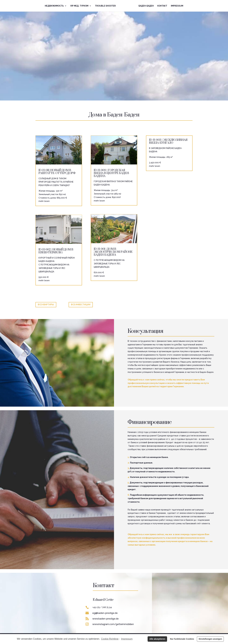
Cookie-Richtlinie (110, 639)
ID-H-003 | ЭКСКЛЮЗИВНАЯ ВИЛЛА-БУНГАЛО (168, 141)
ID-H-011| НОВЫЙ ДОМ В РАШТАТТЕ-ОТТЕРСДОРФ (57, 172)
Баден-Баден (146, 6)
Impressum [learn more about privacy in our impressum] (127, 639)
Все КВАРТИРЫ (46, 305)
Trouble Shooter (105, 6)
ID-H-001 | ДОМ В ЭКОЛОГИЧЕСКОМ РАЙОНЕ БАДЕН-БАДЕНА (113, 252)
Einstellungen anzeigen (210, 639)
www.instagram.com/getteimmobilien (113, 624)
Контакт (162, 6)
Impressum (177, 6)
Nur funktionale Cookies (182, 639)
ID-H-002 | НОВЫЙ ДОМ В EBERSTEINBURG (56, 251)
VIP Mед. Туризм (79, 6)
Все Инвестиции (81, 305)
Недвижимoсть (54, 6)
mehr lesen (44, 201)
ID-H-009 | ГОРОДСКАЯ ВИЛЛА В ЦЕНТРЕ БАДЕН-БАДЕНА (112, 173)
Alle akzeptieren (157, 639)
